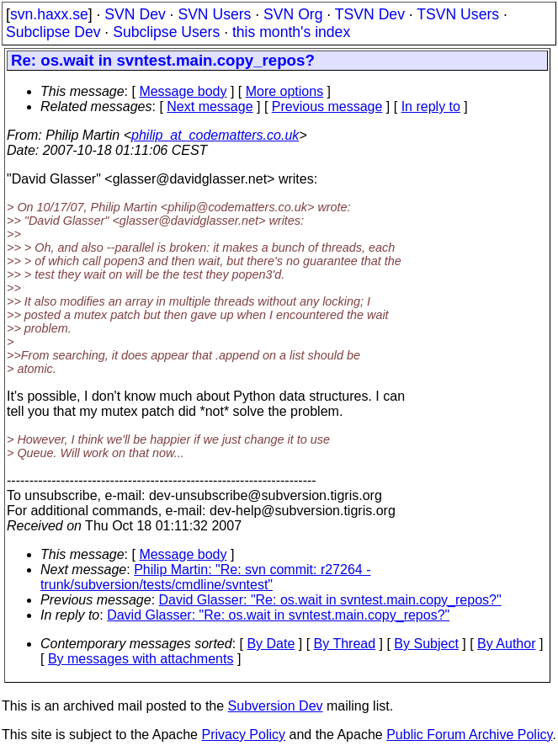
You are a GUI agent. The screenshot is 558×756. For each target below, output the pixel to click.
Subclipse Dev (53, 32)
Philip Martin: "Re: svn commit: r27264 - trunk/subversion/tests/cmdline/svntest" (205, 577)
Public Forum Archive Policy (469, 735)
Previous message (327, 106)
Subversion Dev (276, 706)
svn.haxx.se (49, 14)
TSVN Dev (370, 14)
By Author (506, 644)
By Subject (426, 644)
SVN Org (293, 14)
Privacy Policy (243, 735)
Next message (210, 106)
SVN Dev (135, 14)
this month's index (291, 32)
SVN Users (214, 14)
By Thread (345, 644)
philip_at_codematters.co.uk (215, 135)
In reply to (431, 106)
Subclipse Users (166, 32)
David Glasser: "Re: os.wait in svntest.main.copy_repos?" (330, 600)
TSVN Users (458, 14)
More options (285, 91)
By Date (271, 644)
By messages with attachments (141, 659)
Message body (183, 91)
